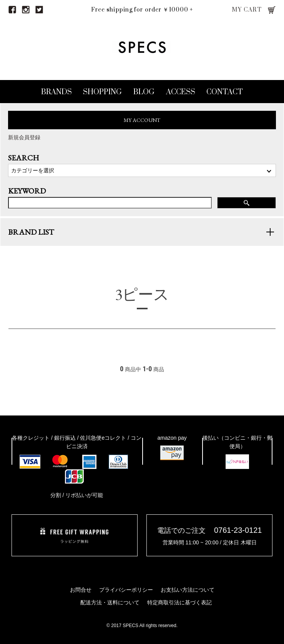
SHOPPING (102, 92)
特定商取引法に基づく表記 (179, 602)
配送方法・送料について (110, 602)
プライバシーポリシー (126, 590)
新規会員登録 (24, 137)
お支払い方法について (188, 590)
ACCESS (181, 92)
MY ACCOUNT (142, 120)
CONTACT (225, 92)
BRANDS (56, 92)
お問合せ (81, 590)
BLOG (144, 92)
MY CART (247, 10)
